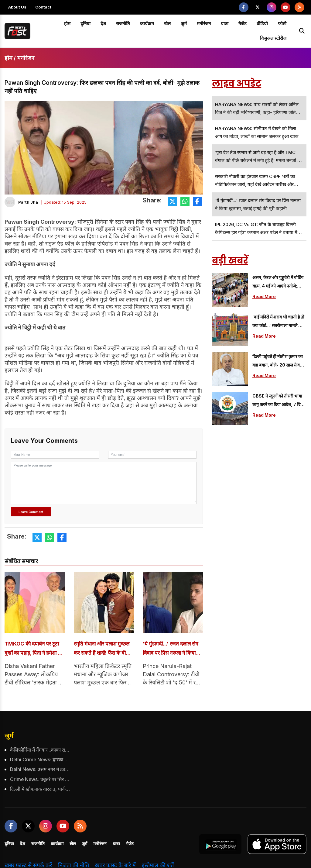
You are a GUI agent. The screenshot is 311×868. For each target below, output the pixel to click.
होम (67, 24)
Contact (43, 7)
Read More (264, 296)
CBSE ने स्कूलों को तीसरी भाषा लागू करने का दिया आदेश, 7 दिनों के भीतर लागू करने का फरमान (278, 401)
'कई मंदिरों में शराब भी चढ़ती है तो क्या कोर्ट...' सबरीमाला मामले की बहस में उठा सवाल (278, 322)
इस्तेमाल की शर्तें (158, 864)
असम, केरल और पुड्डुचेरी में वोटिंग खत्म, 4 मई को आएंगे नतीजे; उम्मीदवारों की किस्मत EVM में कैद (279, 282)
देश (103, 24)
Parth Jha (28, 202)
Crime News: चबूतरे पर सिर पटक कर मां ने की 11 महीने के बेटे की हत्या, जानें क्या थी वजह (41, 778)
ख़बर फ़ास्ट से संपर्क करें (28, 864)
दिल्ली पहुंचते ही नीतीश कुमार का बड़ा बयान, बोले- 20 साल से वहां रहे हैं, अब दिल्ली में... (278, 362)
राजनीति (123, 24)
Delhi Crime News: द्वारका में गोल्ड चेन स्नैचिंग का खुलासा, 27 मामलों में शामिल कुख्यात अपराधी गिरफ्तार (41, 759)
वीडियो (262, 24)
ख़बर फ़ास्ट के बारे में (115, 864)
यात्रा (225, 24)
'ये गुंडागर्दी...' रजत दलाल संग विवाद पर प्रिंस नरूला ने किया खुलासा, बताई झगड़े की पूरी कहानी (171, 649)
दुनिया (85, 24)
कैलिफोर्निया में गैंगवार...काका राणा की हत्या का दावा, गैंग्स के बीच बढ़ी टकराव (41, 750)
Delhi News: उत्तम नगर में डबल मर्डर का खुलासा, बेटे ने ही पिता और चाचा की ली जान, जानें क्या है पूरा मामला (41, 769)
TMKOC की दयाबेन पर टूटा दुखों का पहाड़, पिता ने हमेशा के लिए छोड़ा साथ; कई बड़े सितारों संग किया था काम (33, 649)
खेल (167, 24)
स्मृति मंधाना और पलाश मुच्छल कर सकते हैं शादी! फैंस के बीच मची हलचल (102, 649)
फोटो (282, 24)
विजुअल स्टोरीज (273, 38)
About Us (17, 7)
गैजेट (243, 24)
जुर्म (184, 24)
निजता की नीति (73, 864)
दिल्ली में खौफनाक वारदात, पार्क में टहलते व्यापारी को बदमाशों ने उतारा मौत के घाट (41, 788)
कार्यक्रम (147, 24)
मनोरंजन (204, 24)
